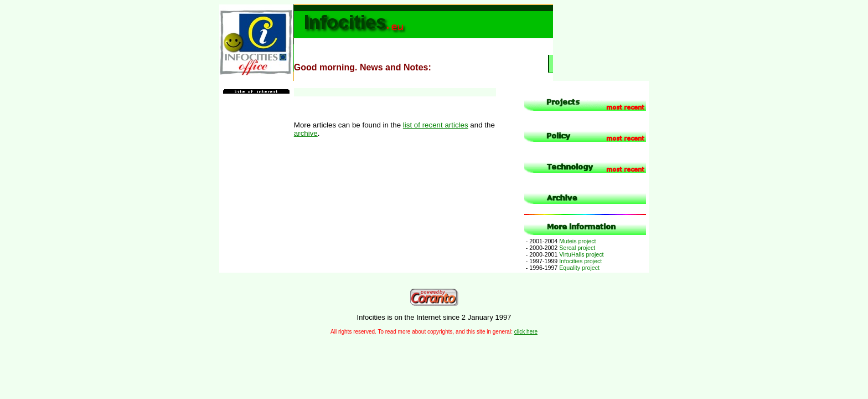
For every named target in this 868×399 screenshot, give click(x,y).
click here (526, 332)
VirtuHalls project (564, 254)
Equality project (562, 268)
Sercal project (560, 248)
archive (306, 133)
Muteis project (560, 241)
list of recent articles (436, 125)
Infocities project (563, 261)
